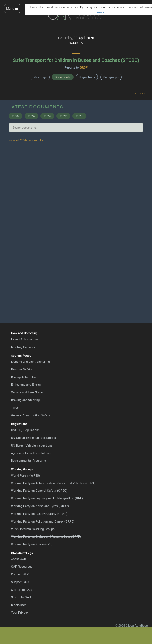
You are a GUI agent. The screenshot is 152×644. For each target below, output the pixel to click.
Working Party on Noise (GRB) (32, 544)
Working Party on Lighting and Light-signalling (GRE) (47, 498)
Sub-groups (111, 77)
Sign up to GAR (21, 590)
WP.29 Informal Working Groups (33, 529)
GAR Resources (22, 566)
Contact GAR (20, 574)
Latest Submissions (25, 339)
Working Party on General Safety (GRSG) (39, 490)
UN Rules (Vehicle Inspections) (32, 445)
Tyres (15, 408)
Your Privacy (20, 612)
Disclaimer (18, 605)
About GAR (18, 559)
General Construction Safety (31, 415)
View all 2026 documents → (28, 140)
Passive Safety (21, 369)
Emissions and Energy (26, 384)
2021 (79, 116)
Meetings (40, 77)
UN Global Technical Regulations (33, 438)
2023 (47, 116)
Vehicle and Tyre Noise (27, 392)
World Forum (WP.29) (25, 475)
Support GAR (20, 582)
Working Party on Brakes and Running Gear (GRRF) (46, 536)
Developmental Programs (28, 460)
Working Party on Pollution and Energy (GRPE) (43, 521)
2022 (63, 116)
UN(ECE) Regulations (25, 430)
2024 (31, 116)
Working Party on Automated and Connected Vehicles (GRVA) (53, 483)
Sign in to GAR (21, 597)
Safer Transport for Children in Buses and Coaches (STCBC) (76, 60)
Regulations (87, 77)
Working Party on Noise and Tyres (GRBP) (40, 506)
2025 (15, 116)
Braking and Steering (25, 400)
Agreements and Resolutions (31, 453)
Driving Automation (24, 377)
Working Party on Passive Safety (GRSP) (39, 514)
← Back (140, 93)
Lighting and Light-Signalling (30, 362)
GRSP (84, 67)
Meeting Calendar (23, 347)
